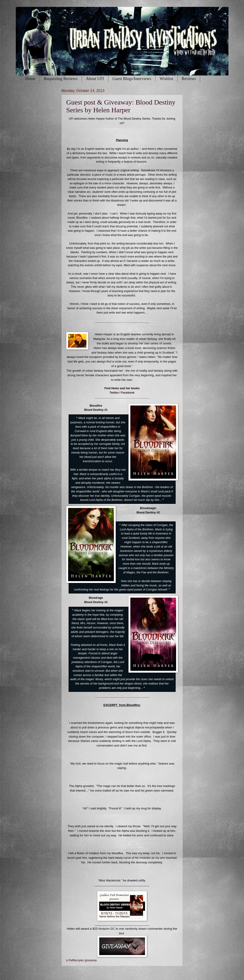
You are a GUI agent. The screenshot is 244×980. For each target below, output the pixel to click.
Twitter (114, 393)
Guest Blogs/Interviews (132, 79)
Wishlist (166, 79)
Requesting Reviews (61, 79)
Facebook (128, 393)
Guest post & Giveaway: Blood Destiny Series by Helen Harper (121, 106)
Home (30, 79)
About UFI (95, 79)
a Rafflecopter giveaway (82, 960)
